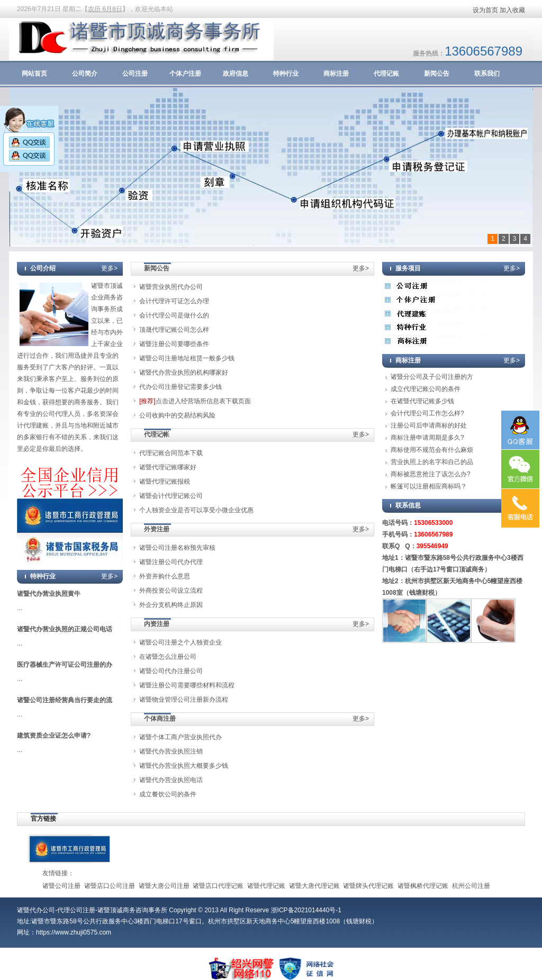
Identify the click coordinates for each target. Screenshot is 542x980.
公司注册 (135, 74)
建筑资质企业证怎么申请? (54, 736)
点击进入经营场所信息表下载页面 (195, 401)
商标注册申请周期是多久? (427, 438)
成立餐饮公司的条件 (168, 794)
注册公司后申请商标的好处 (429, 425)
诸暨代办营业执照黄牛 (49, 594)
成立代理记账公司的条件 (426, 389)
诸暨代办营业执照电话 (171, 780)
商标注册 (336, 74)
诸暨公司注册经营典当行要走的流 (65, 700)
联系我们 (487, 74)
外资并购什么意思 (165, 576)
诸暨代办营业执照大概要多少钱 (184, 766)
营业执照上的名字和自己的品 (432, 462)
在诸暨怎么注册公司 (168, 657)
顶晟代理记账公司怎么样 (174, 330)
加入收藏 (512, 10)
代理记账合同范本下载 (171, 453)
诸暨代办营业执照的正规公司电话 (65, 629)
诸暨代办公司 (36, 910)
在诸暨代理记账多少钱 (422, 401)
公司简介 (85, 74)
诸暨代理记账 (266, 886)
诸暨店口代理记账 (218, 886)
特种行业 (286, 74)
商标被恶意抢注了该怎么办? (431, 474)
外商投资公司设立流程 (171, 591)
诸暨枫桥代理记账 (423, 886)
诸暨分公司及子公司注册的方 (432, 377)
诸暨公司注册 (61, 886)
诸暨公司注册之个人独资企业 (180, 642)
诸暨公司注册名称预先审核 (177, 548)
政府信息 (236, 74)
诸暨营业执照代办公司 (171, 287)
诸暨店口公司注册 (110, 886)
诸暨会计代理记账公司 (171, 496)
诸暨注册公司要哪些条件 (174, 344)
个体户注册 (185, 74)
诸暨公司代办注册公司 (171, 671)
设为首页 (485, 10)
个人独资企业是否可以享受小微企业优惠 (196, 510)
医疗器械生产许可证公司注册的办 (65, 665)
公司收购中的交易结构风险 (177, 415)
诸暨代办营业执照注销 (171, 751)
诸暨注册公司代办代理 (171, 562)
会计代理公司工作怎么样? (427, 413)
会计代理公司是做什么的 (174, 315)
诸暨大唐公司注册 (164, 886)
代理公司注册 (76, 910)
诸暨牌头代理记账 (368, 886)
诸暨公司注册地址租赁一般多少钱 (187, 358)
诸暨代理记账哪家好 (168, 467)
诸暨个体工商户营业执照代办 (180, 737)
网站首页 (34, 74)
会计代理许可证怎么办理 (174, 301)
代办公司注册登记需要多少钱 (180, 387)
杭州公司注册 (471, 886)
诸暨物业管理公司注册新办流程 (184, 700)
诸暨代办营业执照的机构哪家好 (184, 373)
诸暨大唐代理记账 (314, 886)
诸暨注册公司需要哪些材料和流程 (187, 685)
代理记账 (386, 74)
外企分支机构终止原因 (171, 605)
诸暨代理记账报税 (165, 482)
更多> (109, 268)
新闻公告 (437, 74)
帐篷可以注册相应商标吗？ (429, 486)
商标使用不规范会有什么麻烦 (432, 450)
